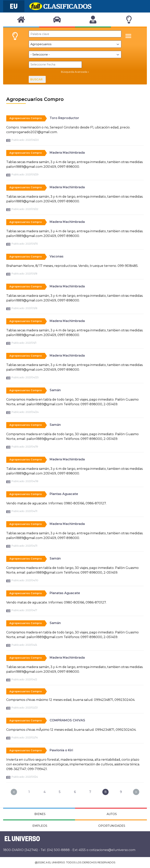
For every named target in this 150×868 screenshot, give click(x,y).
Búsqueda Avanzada (74, 72)
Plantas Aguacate (64, 494)
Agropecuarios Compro (26, 118)
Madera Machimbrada (67, 152)
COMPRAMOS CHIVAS (67, 720)
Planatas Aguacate (65, 593)
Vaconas (57, 256)
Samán (55, 390)
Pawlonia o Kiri (61, 750)
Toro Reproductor (64, 118)
